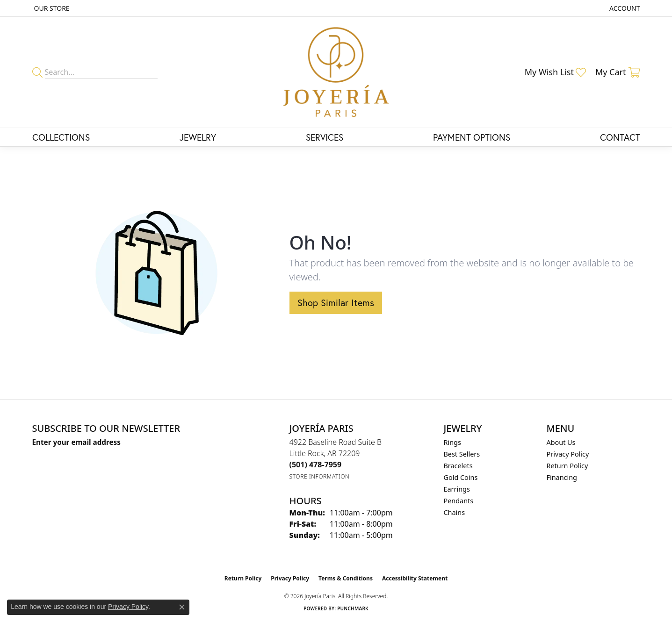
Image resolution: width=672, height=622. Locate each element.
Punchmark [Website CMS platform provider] (353, 608)
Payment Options (472, 137)
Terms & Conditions (346, 578)
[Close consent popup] (182, 607)
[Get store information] (320, 476)
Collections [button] (61, 137)
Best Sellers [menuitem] (462, 454)
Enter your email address (76, 442)
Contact (620, 137)
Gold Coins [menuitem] (461, 477)
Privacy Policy (568, 454)
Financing (562, 477)
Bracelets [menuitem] (458, 466)
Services (325, 137)
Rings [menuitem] (452, 442)
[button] (624, 8)
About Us (561, 442)
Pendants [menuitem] (459, 501)
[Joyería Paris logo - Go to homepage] (336, 72)
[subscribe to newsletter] (168, 460)
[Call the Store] (316, 465)
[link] (51, 8)
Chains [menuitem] (455, 512)
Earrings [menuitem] (457, 489)
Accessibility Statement (415, 578)
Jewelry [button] (198, 137)
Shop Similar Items (336, 303)
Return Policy (567, 466)
